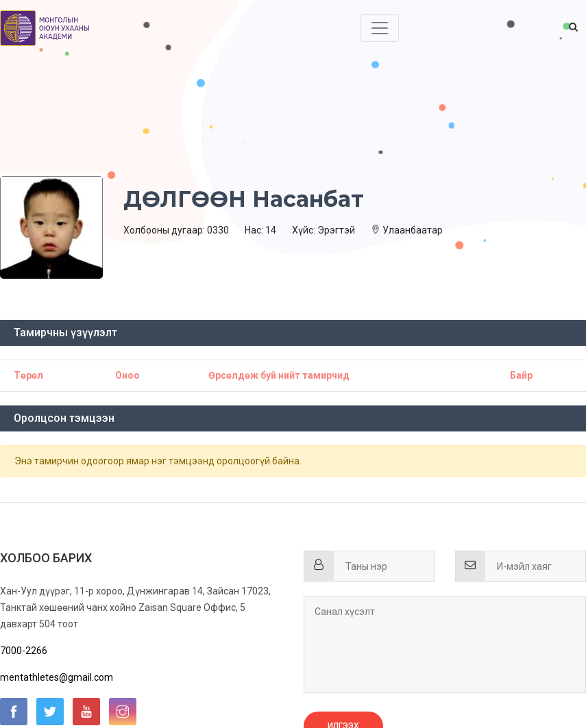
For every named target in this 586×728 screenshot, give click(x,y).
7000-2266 (24, 651)
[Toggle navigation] (380, 28)
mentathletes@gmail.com (57, 677)
